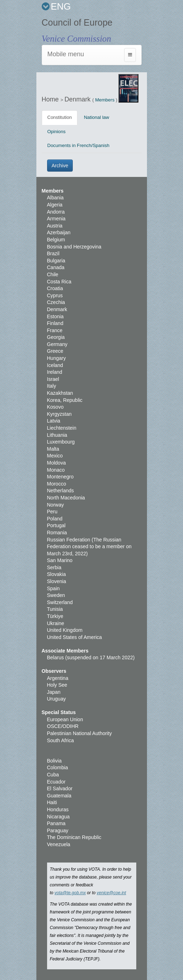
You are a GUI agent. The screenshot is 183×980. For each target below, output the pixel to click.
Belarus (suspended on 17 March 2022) (91, 657)
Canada (56, 267)
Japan (54, 692)
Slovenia (57, 581)
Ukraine (56, 623)
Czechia (56, 302)
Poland (55, 519)
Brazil (53, 253)
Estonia (55, 316)
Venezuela (59, 844)
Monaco (56, 470)
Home (51, 99)
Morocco (57, 484)
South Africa (61, 740)
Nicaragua (59, 817)
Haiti (52, 802)
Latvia (54, 421)
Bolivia (54, 761)
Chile (53, 274)
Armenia (56, 219)
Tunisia (55, 609)
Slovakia (57, 574)
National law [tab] (96, 117)
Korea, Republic (65, 400)
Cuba (53, 775)
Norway (55, 505)
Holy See (57, 685)
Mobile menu (66, 54)
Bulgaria (56, 261)
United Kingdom (65, 630)
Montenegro (60, 477)
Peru (52, 512)
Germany (57, 344)
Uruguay (57, 699)
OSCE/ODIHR (63, 726)
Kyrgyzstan (59, 414)
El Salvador (60, 788)
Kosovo (55, 407)
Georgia (56, 337)
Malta (53, 449)
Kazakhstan (60, 393)
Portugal (56, 525)
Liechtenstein (62, 428)
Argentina (58, 678)
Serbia (54, 567)
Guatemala (59, 796)
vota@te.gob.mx (70, 893)
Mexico (55, 456)
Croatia (55, 288)
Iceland (55, 365)
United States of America (75, 637)
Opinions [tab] (57, 132)
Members (105, 100)
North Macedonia (66, 498)
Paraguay (58, 830)
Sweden (56, 595)
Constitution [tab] (60, 117)
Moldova (57, 463)
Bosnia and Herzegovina (74, 247)
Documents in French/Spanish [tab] (78, 145)
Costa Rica (59, 282)
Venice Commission (77, 39)
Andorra (56, 212)
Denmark (78, 99)
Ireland (55, 372)
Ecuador (56, 782)
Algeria (55, 205)
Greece (55, 351)
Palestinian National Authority (80, 733)
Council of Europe (77, 22)
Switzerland (60, 602)
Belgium (56, 240)
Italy (52, 386)
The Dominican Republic (74, 837)
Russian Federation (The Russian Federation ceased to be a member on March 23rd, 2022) (89, 547)
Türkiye (55, 616)
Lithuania (57, 435)
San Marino (60, 560)
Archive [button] (60, 166)
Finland (55, 323)
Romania (57, 533)
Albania (55, 198)
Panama (56, 823)
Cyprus (55, 295)
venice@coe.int (111, 893)
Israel (53, 379)
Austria (55, 226)
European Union (65, 719)
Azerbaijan (59, 232)
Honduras (58, 809)
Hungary (57, 358)
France (55, 330)
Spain (54, 588)
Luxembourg (61, 442)
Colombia (58, 767)
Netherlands (61, 491)
